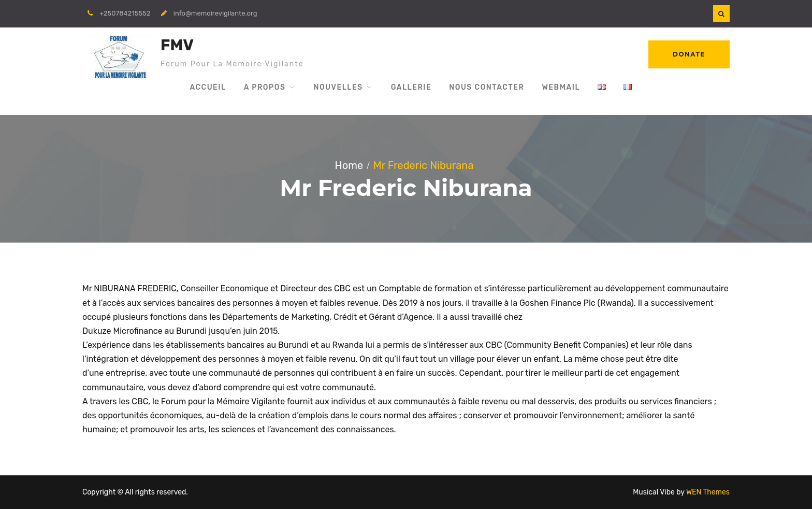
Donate (689, 54)
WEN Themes (708, 492)
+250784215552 (125, 13)
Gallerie (411, 87)
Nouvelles (338, 87)
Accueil (208, 87)
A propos (265, 87)
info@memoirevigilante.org (215, 13)
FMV (177, 45)
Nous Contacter (487, 87)
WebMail (561, 87)
